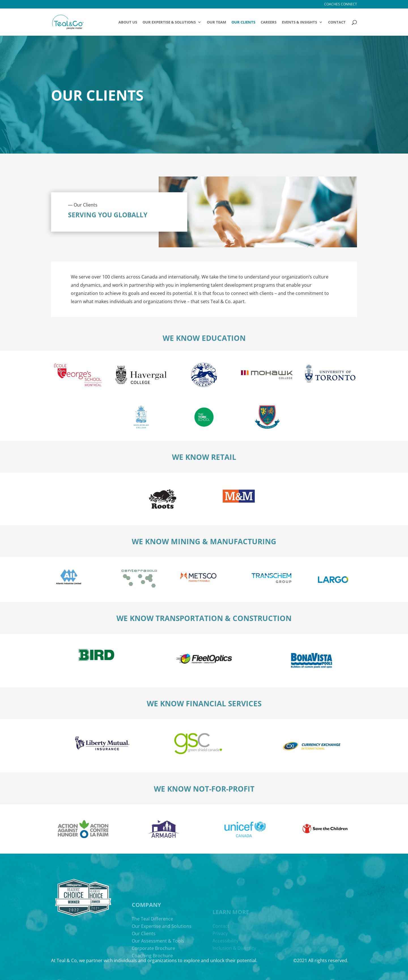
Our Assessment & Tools (158, 972)
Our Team (216, 22)
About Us (128, 22)
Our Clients (243, 22)
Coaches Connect (341, 5)
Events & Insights (299, 22)
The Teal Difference (152, 949)
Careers (269, 22)
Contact (337, 22)
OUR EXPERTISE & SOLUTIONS (169, 22)
